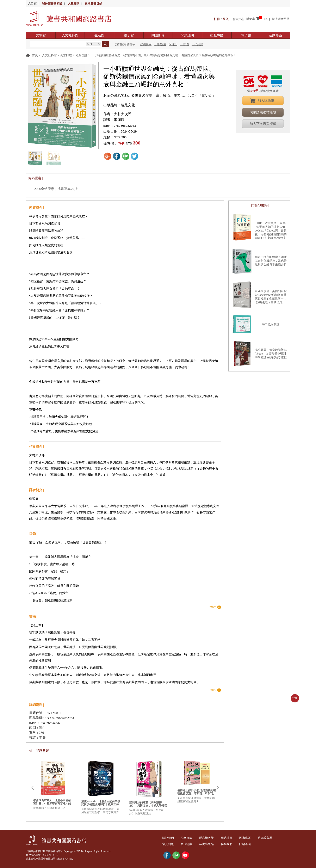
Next (218, 788)
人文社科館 (70, 35)
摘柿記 (173, 44)
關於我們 (168, 838)
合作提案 (188, 844)
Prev (32, 788)
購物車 (251, 19)
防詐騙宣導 (269, 838)
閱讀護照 (187, 35)
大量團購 (74, 4)
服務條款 (188, 838)
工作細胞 (197, 44)
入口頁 (32, 4)
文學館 (41, 35)
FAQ (267, 19)
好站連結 (249, 844)
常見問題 (168, 844)
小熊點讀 (160, 44)
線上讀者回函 (281, 19)
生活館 (99, 35)
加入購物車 (266, 101)
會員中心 (238, 19)
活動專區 (275, 35)
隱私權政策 (209, 838)
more (213, 607)
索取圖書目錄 (93, 4)
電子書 (246, 35)
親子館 (129, 35)
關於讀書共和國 (52, 4)
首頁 (35, 55)
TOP (295, 698)
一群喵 (185, 44)
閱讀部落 (158, 35)
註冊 (217, 19)
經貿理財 (81, 55)
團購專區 (249, 838)
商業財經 (66, 55)
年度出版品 (209, 844)
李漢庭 (119, 120)
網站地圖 (229, 838)
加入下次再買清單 (263, 124)
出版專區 (217, 35)
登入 (226, 19)
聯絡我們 (229, 844)
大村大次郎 (123, 114)
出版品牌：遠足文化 (119, 105)
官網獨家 (146, 44)
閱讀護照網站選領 (263, 112)
